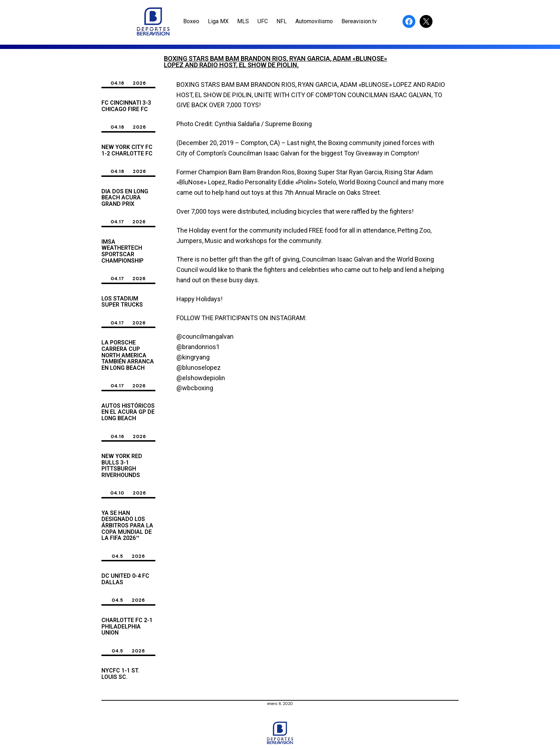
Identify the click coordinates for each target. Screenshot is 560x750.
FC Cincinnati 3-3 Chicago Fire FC (126, 106)
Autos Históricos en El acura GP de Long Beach (128, 412)
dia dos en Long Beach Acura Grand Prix (125, 198)
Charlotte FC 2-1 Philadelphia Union (127, 627)
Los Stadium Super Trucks (122, 302)
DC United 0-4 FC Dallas (125, 579)
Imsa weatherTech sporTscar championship (122, 251)
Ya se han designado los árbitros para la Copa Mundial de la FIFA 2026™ (127, 526)
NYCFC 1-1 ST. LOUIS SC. (120, 674)
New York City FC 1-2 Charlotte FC (127, 150)
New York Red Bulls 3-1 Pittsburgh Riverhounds (122, 466)
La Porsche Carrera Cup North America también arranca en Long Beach (128, 355)
